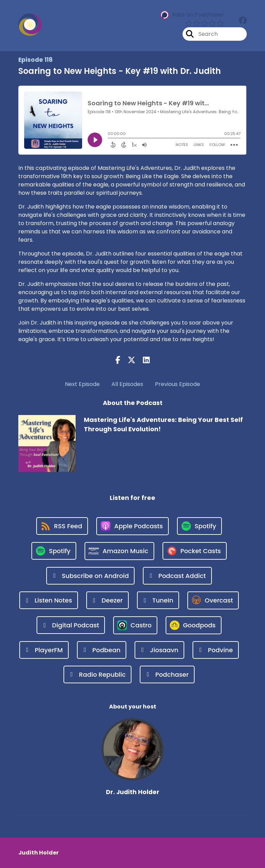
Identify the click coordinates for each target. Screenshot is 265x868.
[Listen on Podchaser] (167, 674)
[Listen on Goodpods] (194, 625)
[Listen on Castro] (135, 625)
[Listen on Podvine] (216, 650)
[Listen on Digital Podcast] (71, 625)
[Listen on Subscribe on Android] (90, 576)
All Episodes (127, 384)
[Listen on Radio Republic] (97, 674)
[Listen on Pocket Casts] (195, 551)
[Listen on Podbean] (102, 650)
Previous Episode (178, 384)
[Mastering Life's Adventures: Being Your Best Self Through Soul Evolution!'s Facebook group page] (243, 21)
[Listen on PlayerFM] (44, 650)
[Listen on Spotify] (199, 526)
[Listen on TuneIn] (158, 600)
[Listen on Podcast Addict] (177, 576)
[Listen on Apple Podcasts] (132, 526)
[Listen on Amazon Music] (119, 551)
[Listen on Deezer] (107, 600)
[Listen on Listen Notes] (49, 600)
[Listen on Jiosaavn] (159, 650)
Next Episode (82, 384)
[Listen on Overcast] (213, 600)
